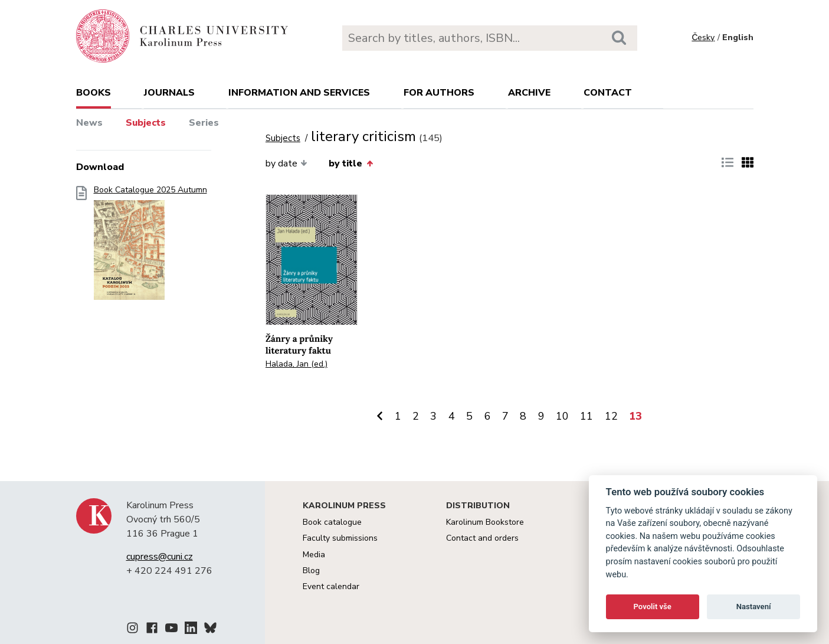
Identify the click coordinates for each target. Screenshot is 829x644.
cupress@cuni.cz (160, 557)
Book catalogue (332, 522)
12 (611, 416)
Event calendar (331, 586)
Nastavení (754, 607)
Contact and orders (482, 538)
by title (350, 164)
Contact (608, 93)
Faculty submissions (340, 538)
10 (562, 416)
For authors (439, 93)
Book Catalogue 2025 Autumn (150, 246)
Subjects (146, 123)
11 (586, 416)
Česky (703, 37)
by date (286, 164)
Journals (169, 93)
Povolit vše (653, 607)
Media (314, 555)
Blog (311, 571)
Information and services (299, 93)
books (94, 93)
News (89, 123)
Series (204, 123)
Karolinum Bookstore (485, 522)
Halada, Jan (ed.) (296, 364)
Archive (529, 93)
